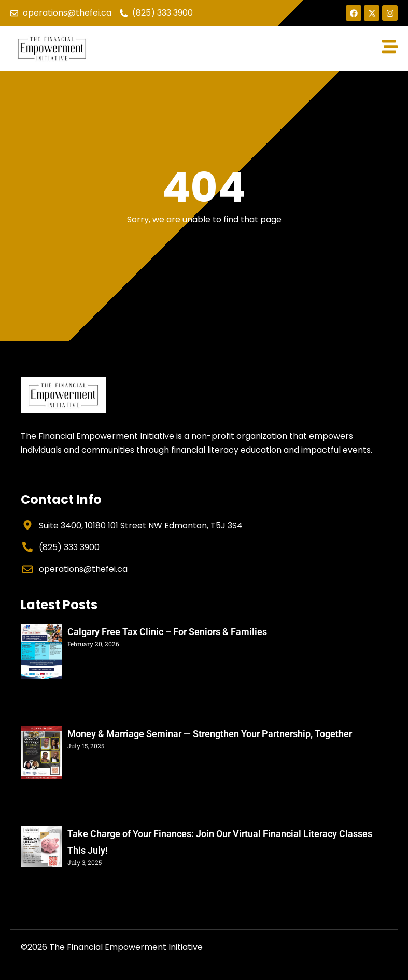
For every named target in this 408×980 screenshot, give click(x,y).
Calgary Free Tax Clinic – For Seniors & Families (167, 632)
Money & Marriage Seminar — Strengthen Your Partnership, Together (210, 734)
